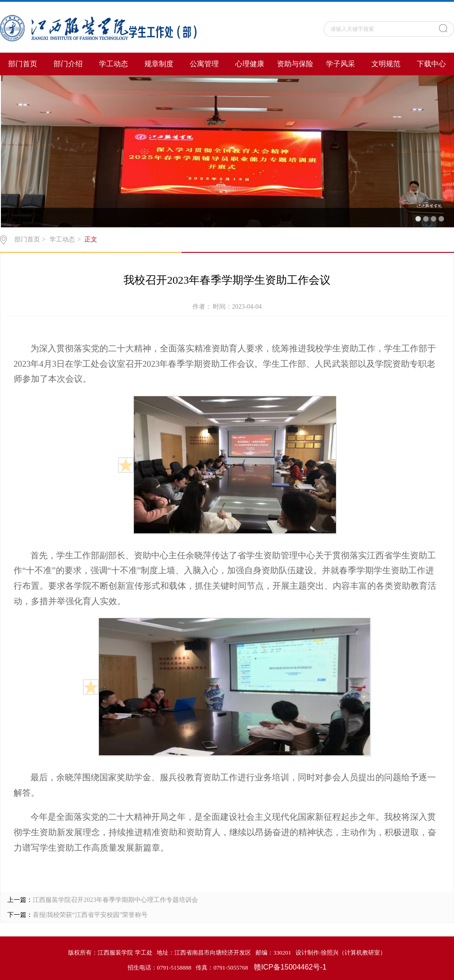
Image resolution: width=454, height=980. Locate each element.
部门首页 (23, 64)
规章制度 (159, 64)
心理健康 (250, 64)
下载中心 (431, 64)
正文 (91, 239)
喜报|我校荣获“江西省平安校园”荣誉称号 (90, 915)
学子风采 (340, 64)
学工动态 (113, 64)
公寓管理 (204, 64)
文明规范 (386, 64)
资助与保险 (295, 64)
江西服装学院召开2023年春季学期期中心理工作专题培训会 (115, 900)
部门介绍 (68, 64)
